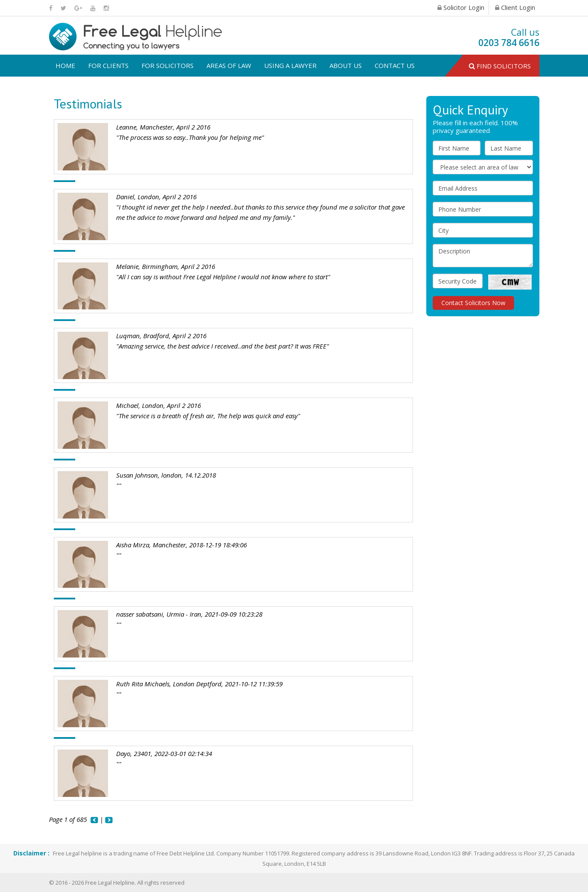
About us (346, 65)
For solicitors (168, 65)
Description (483, 256)
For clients (108, 65)
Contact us (395, 65)
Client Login (515, 7)
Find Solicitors (500, 66)
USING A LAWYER (290, 65)
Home (65, 65)
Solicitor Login (461, 7)
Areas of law (229, 65)
